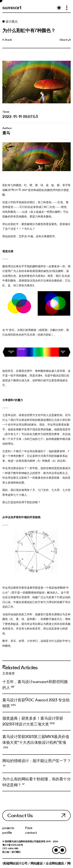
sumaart (12, 7)
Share (65, 40)
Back (7, 40)
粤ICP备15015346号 (13, 845)
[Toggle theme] (59, 8)
